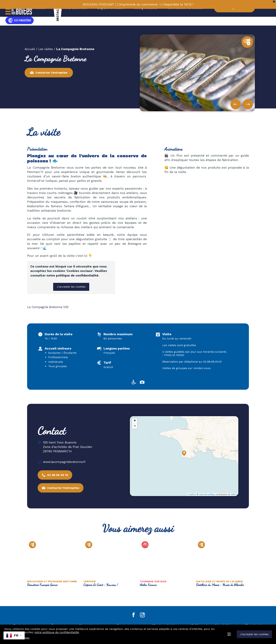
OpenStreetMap (207, 494)
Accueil (30, 49)
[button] (248, 104)
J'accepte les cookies (71, 286)
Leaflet (192, 494)
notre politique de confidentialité (73, 275)
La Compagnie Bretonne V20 (49, 307)
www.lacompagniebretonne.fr (65, 461)
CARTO (234, 494)
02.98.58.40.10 (212, 361)
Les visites (47, 49)
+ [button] (135, 420)
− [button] (135, 426)
